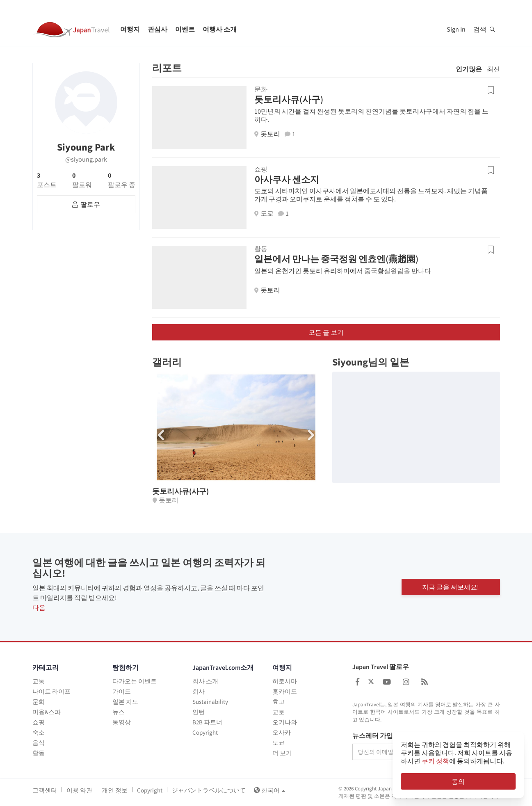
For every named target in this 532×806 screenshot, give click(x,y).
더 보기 (282, 753)
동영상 (122, 722)
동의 (458, 781)
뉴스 (119, 712)
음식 (39, 743)
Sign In (456, 29)
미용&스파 (47, 712)
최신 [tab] (493, 69)
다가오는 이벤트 (135, 681)
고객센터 (45, 790)
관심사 (158, 29)
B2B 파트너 (207, 722)
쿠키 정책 (435, 761)
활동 (39, 753)
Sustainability (210, 702)
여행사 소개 (220, 29)
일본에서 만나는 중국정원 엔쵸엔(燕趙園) (336, 259)
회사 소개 (205, 681)
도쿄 (279, 743)
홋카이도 (285, 691)
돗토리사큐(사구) (289, 99)
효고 (279, 702)
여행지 (130, 29)
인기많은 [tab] (469, 69)
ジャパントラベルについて (209, 790)
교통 (39, 681)
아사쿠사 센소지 (287, 179)
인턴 (199, 712)
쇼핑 (39, 722)
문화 (39, 702)
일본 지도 (125, 702)
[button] (311, 435)
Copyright (205, 732)
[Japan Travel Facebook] (357, 682)
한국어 (269, 790)
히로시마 (285, 681)
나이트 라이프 (51, 691)
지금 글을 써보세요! (451, 587)
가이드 (122, 691)
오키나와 (285, 722)
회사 (199, 691)
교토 (279, 712)
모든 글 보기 (326, 332)
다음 (39, 607)
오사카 (282, 732)
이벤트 (185, 29)
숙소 (39, 732)
